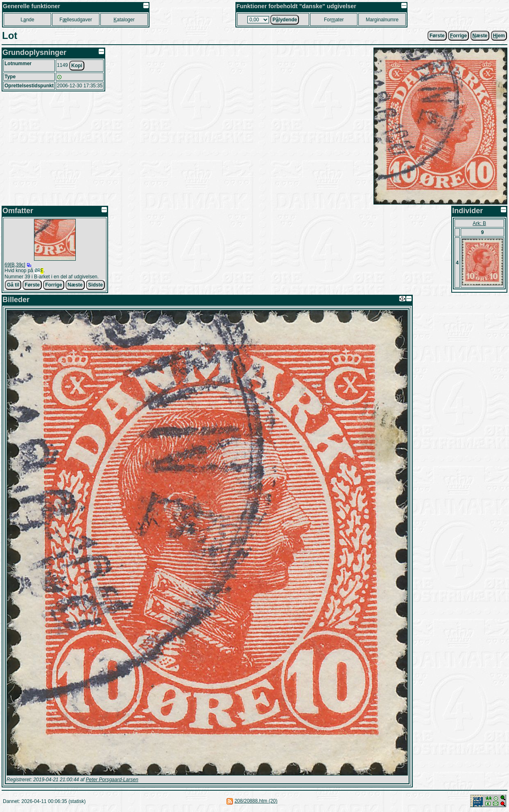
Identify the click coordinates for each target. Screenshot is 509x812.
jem (499, 36)
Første (437, 36)
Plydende (285, 20)
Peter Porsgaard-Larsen (112, 780)
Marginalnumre (382, 20)
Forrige (53, 286)
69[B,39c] (15, 265)
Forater (334, 20)
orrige (458, 36)
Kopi (77, 66)
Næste (75, 286)
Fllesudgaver (76, 20)
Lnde (27, 20)
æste (480, 36)
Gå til (13, 286)
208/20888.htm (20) (256, 802)
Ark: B (479, 223)
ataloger (124, 20)
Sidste (95, 286)
